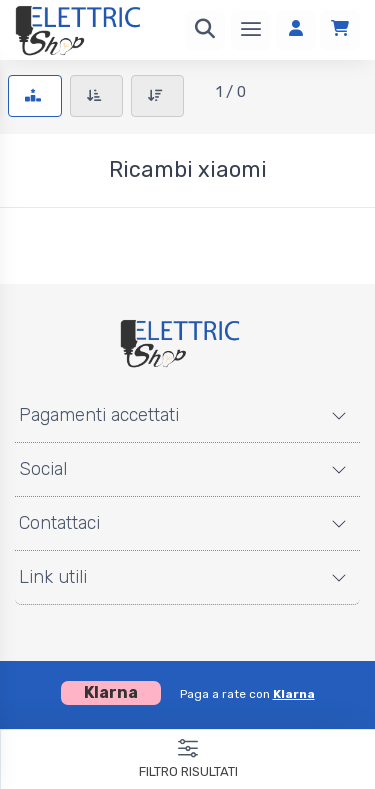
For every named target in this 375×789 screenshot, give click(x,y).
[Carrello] (340, 30)
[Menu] (251, 30)
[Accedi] (296, 30)
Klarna (294, 694)
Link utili (53, 577)
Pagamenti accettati (99, 415)
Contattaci (59, 523)
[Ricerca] (205, 30)
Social (43, 469)
